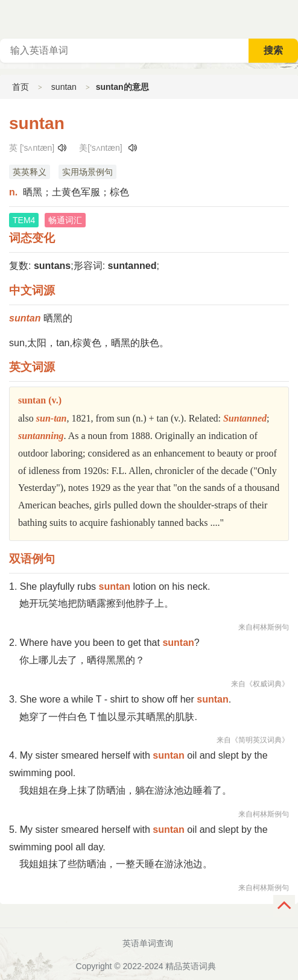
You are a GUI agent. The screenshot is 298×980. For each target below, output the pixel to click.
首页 (21, 87)
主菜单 (288, 18)
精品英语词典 (191, 966)
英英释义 (30, 172)
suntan (64, 87)
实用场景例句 (87, 172)
